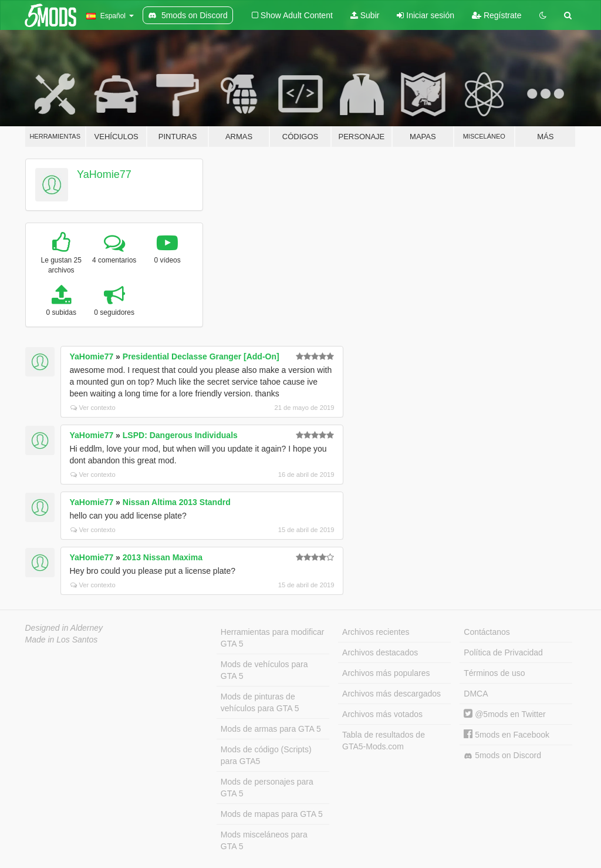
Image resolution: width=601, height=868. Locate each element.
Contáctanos (487, 632)
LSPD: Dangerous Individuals (180, 435)
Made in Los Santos (62, 640)
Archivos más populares (386, 673)
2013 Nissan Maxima (163, 557)
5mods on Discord (502, 756)
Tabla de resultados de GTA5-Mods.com (384, 741)
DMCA (476, 694)
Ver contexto (93, 408)
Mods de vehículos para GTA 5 (264, 670)
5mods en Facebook (507, 735)
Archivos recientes (376, 632)
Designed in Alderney (64, 628)
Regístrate (497, 15)
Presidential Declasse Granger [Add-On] (201, 356)
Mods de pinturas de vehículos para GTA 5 (260, 702)
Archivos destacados (380, 652)
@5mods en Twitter (504, 714)
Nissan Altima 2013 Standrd (177, 502)
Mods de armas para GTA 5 (271, 729)
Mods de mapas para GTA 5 (272, 814)
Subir (365, 15)
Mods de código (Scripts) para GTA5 (266, 755)
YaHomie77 (104, 174)
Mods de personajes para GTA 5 (267, 788)
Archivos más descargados (391, 694)
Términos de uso (494, 673)
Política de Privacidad (503, 652)
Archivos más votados (382, 714)
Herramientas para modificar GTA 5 (273, 638)
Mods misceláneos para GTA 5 (264, 840)
